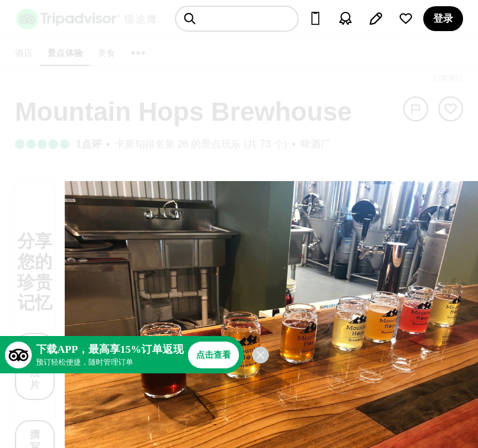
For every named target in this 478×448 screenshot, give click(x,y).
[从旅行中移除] (451, 109)
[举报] (416, 109)
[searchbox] (237, 19)
